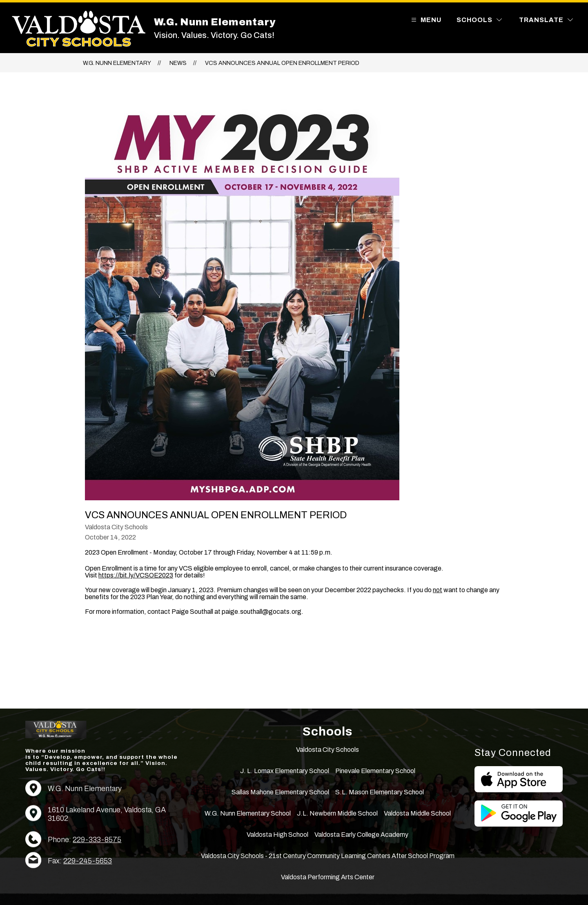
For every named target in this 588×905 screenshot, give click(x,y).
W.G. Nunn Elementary (117, 63)
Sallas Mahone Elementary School (280, 792)
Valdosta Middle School (417, 813)
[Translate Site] (546, 20)
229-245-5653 (88, 861)
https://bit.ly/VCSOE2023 (136, 575)
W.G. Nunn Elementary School (248, 813)
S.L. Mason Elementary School (380, 792)
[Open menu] (425, 20)
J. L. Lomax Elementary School (285, 771)
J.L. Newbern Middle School (337, 813)
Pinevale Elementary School (375, 771)
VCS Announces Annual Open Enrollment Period (282, 63)
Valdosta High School (277, 835)
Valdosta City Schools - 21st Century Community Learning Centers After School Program (328, 856)
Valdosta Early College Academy (361, 835)
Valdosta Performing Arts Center (328, 877)
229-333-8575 (97, 840)
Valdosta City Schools (327, 750)
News (178, 63)
